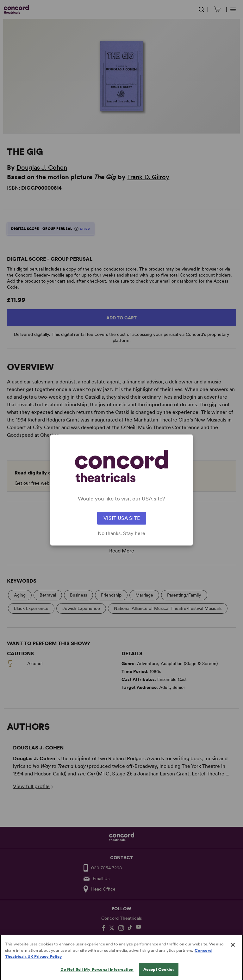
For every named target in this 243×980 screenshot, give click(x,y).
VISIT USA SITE (122, 518)
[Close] (233, 950)
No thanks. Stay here (121, 533)
